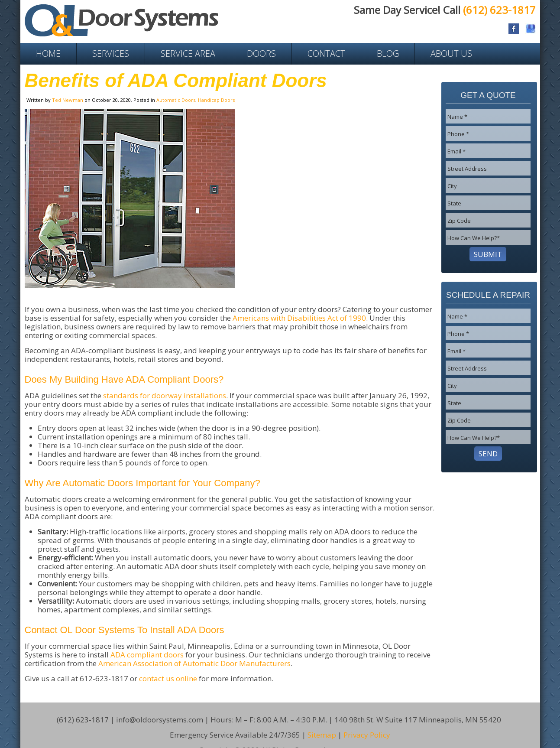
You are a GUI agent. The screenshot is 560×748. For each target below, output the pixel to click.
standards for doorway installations (165, 395)
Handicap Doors (216, 100)
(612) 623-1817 (499, 10)
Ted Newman (68, 100)
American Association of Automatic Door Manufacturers (194, 663)
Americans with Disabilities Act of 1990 (299, 318)
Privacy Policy (367, 722)
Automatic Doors (176, 100)
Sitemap (322, 722)
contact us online (168, 678)
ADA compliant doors (147, 655)
